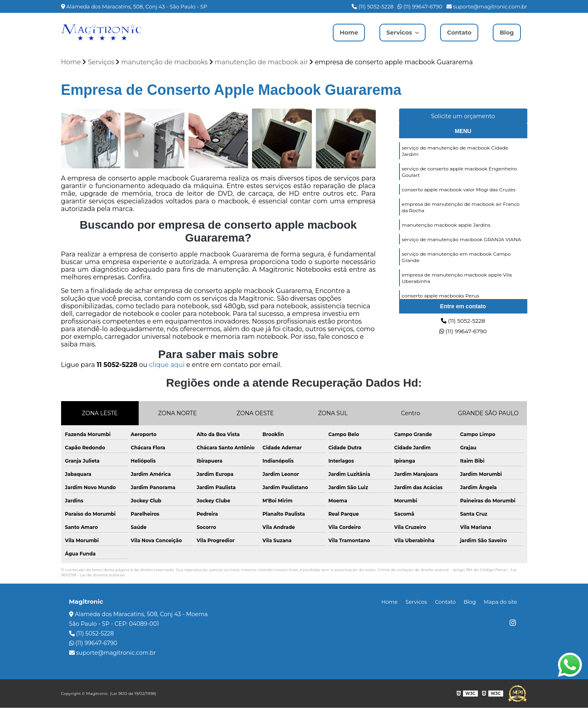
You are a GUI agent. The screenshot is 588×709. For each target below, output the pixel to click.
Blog (506, 32)
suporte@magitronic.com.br (487, 6)
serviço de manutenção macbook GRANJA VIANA (462, 251)
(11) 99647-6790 (420, 6)
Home (342, 32)
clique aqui (167, 366)
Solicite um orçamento (463, 117)
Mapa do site (502, 603)
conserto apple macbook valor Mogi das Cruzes (459, 196)
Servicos (395, 32)
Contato (457, 32)
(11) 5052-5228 (373, 6)
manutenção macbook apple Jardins (446, 235)
